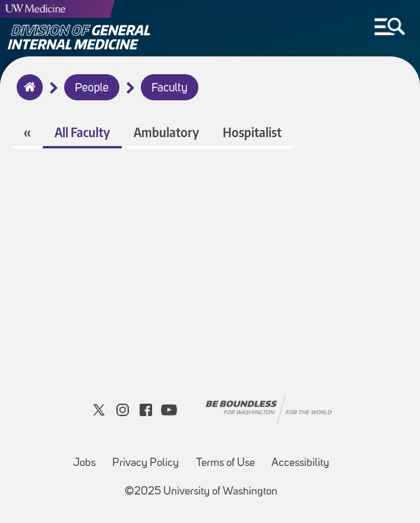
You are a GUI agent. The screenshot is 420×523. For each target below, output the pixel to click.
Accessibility (300, 463)
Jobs (84, 463)
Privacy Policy (146, 463)
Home (27, 95)
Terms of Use (225, 463)
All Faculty (82, 132)
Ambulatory (166, 132)
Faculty (170, 88)
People (92, 88)
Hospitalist (252, 132)
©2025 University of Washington (201, 492)
